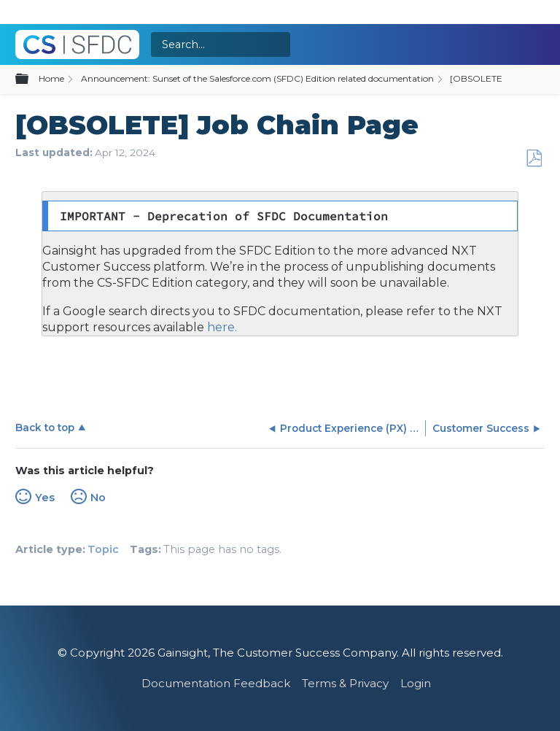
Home (51, 78)
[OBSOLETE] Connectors (503, 78)
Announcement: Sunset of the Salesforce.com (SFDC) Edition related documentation (257, 78)
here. (221, 327)
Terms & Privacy (345, 683)
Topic (103, 549)
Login (416, 683)
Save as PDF (534, 159)
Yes (45, 498)
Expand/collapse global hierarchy (31, 80)
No (98, 498)
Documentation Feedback (216, 683)
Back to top (45, 428)
